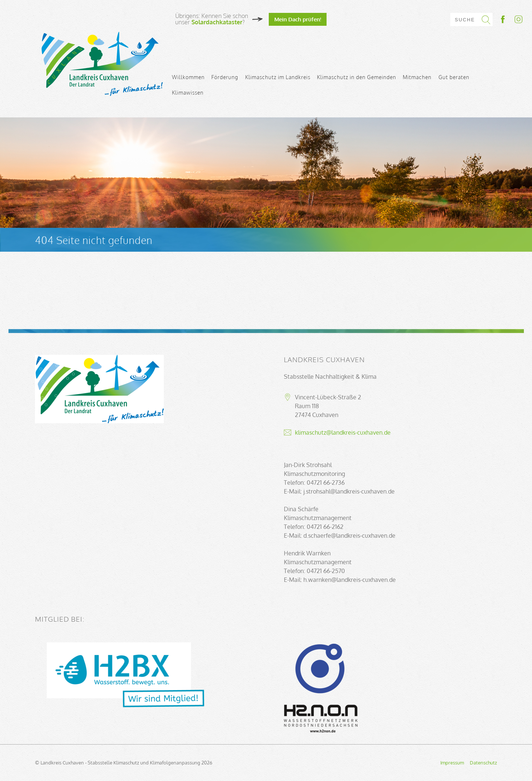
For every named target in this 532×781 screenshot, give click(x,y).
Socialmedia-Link (511, 19)
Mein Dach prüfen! (298, 19)
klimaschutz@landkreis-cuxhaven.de (343, 432)
